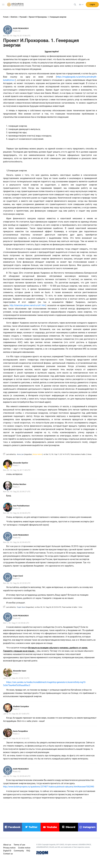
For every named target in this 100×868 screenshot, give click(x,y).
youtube (52, 827)
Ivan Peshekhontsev (21, 506)
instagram (89, 827)
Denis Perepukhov (20, 731)
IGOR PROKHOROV (21, 28)
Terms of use (19, 845)
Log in (92, 5)
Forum (6, 17)
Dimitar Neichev (20, 484)
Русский (23, 17)
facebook (14, 827)
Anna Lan (20, 454)
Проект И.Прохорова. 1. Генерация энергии (47, 17)
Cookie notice (24, 848)
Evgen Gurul (18, 576)
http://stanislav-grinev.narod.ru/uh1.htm (28, 305)
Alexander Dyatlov (20, 463)
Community (19, 851)
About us (7, 845)
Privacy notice (9, 848)
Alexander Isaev (20, 671)
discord (70, 827)
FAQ (28, 851)
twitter (33, 827)
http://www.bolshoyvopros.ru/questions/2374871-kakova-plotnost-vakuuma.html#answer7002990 (49, 787)
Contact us (8, 854)
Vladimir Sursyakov (21, 706)
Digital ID (7, 851)
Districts (14, 17)
